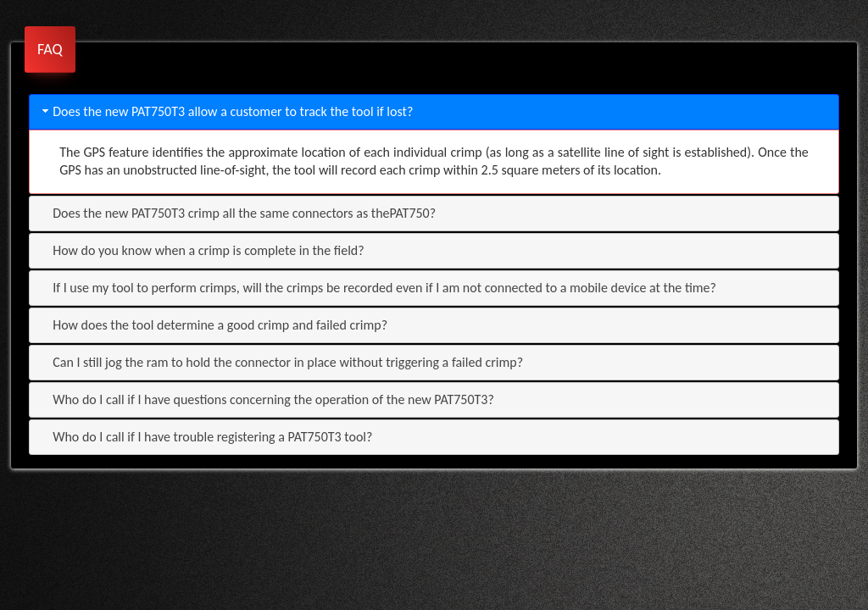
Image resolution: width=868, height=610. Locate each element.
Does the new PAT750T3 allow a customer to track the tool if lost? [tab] (226, 111)
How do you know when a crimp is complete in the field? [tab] (202, 250)
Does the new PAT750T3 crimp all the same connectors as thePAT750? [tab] (237, 213)
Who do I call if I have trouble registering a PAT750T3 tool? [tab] (206, 437)
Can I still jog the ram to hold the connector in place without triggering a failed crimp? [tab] (281, 362)
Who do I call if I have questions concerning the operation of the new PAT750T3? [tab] (267, 399)
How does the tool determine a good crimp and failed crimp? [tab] (213, 325)
